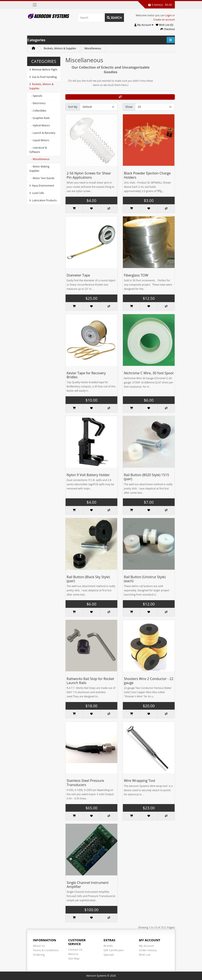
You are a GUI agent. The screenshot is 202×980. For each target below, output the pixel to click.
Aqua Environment (42, 186)
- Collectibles (38, 111)
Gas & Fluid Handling (43, 77)
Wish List (145, 955)
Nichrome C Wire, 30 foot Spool (149, 373)
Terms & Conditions (46, 950)
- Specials (36, 96)
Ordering (39, 955)
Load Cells (37, 193)
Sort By (73, 107)
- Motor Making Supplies (39, 169)
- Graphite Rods (39, 118)
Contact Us (75, 950)
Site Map (74, 958)
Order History (148, 950)
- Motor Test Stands (42, 178)
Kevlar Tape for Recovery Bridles (86, 375)
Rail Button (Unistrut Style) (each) (145, 579)
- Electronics (37, 103)
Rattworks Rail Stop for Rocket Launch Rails (90, 681)
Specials (109, 955)
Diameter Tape (78, 275)
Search (114, 17)
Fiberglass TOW (136, 275)
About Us (39, 946)
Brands (108, 946)
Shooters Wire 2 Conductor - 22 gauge (149, 681)
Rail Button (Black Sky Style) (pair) (88, 579)
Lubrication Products (43, 200)
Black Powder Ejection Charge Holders (147, 175)
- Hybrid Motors (40, 125)
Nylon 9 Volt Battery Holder (88, 475)
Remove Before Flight (43, 70)
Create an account (164, 20)
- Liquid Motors (39, 140)
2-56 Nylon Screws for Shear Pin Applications (89, 175)
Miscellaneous (93, 48)
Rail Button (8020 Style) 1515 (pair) (147, 477)
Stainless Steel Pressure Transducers (85, 783)
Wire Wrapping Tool (140, 781)
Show (129, 107)
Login (168, 15)
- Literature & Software (38, 150)
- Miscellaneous (39, 159)
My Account (147, 946)
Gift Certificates (114, 950)
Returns (73, 954)
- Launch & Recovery (42, 133)
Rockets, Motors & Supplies (60, 48)
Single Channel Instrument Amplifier (88, 885)
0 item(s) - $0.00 (160, 5)
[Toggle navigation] (35, 5)
